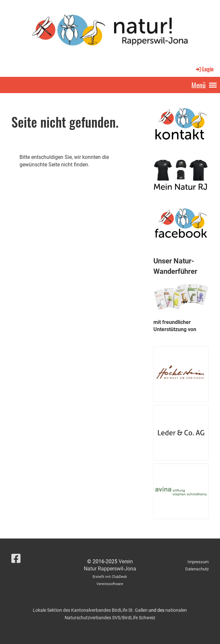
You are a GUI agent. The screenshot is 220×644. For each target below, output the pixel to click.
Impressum (198, 562)
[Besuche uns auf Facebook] (16, 559)
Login (204, 69)
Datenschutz (197, 569)
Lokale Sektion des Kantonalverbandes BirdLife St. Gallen (90, 610)
